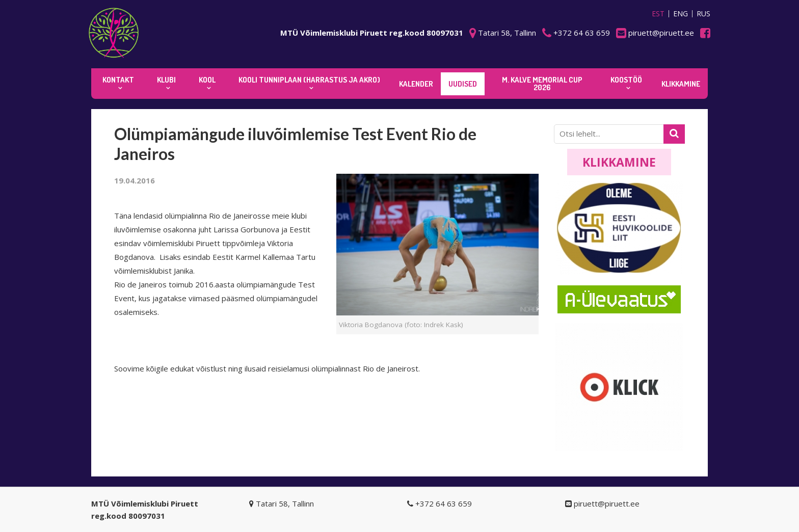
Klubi (166, 80)
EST (658, 14)
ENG (681, 14)
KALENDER (416, 84)
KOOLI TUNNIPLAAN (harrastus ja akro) (309, 80)
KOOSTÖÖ (626, 80)
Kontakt (118, 80)
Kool (207, 80)
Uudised (463, 84)
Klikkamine (619, 162)
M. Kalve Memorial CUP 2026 (542, 84)
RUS (703, 14)
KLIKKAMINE (681, 84)
